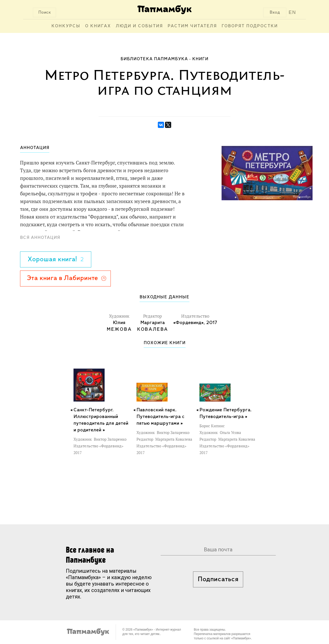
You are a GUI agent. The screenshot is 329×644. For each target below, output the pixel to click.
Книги (200, 59)
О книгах (98, 26)
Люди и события (139, 26)
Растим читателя (192, 26)
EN (292, 12)
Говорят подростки (250, 26)
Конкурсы (66, 26)
